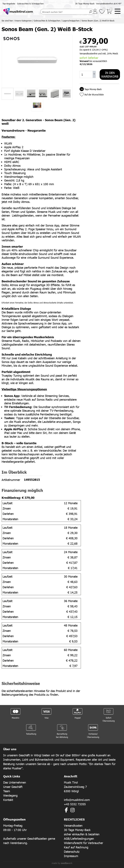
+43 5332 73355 (75, 804)
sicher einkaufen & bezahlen (82, 834)
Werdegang (10, 795)
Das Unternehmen (15, 782)
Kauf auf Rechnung (76, 847)
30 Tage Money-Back (85, 4)
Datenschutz (72, 852)
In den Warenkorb (110, 74)
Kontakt (8, 800)
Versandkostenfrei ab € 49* (109, 4)
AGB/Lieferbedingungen (79, 838)
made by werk (62, 863)
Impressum (71, 856)
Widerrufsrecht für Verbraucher (83, 843)
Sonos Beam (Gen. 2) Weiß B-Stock (98, 21)
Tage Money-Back (91, 89)
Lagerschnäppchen (71, 21)
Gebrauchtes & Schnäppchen (30, 4)
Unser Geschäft (13, 787)
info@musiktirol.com (77, 800)
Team (7, 791)
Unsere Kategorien (23, 21)
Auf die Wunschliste (94, 95)
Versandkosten (73, 825)
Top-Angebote (9, 4)
